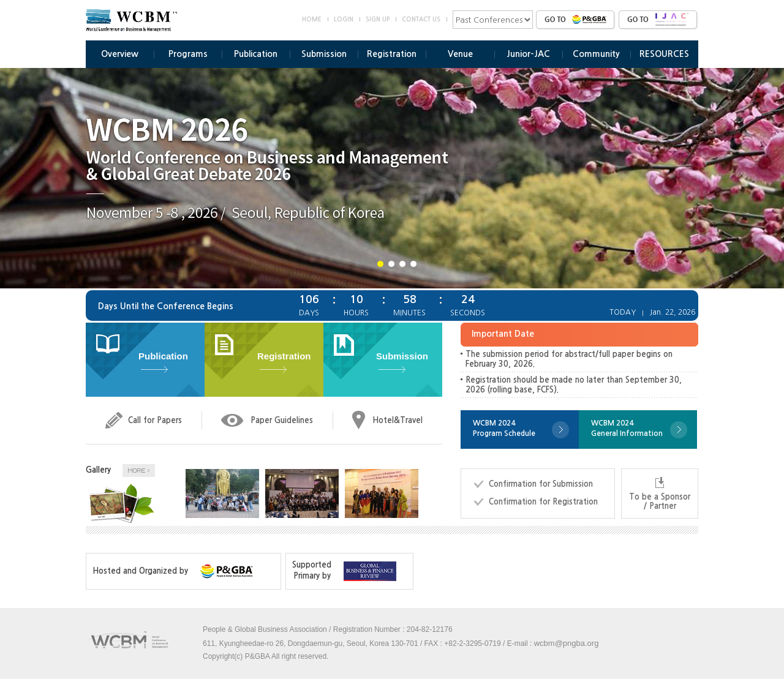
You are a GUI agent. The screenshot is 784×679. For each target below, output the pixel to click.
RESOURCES (664, 54)
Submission (324, 54)
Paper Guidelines (282, 420)
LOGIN (344, 19)
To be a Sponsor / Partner (660, 501)
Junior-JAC (528, 54)
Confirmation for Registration (543, 502)
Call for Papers (155, 420)
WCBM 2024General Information (627, 428)
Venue (460, 54)
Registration (392, 54)
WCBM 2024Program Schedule (504, 428)
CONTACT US (421, 19)
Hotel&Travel (398, 420)
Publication (256, 54)
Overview (120, 54)
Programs (188, 54)
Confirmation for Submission (541, 484)
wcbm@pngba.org (567, 643)
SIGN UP (378, 19)
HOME (312, 19)
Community (596, 54)
